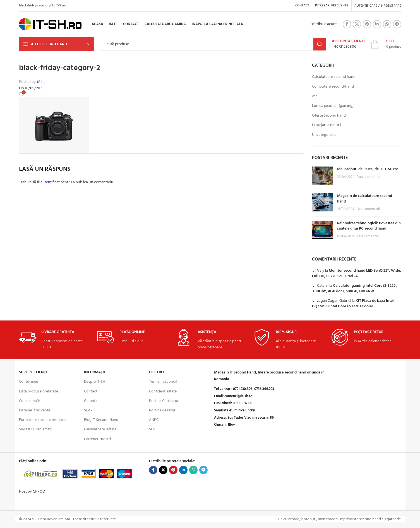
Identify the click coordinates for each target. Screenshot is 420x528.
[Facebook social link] (347, 24)
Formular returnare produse (42, 420)
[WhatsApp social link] (387, 24)
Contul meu (29, 382)
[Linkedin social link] (377, 24)
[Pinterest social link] (367, 24)
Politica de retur (162, 410)
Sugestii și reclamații (36, 429)
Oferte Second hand (329, 116)
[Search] (213, 44)
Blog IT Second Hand (101, 420)
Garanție (91, 401)
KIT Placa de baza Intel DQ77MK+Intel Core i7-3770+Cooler (353, 304)
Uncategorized (324, 135)
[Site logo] (50, 24)
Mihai (42, 82)
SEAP (88, 410)
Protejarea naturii (327, 125)
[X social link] (357, 24)
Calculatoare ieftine (100, 429)
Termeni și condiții (164, 382)
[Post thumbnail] (322, 176)
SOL (152, 429)
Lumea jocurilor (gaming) (333, 106)
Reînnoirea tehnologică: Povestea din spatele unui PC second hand (369, 226)
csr (315, 97)
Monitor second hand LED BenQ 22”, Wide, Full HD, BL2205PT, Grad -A (357, 273)
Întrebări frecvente (35, 410)
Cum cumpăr (30, 401)
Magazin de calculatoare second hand (365, 199)
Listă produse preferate (39, 391)
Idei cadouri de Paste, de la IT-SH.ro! (368, 169)
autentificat (50, 182)
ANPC (154, 420)
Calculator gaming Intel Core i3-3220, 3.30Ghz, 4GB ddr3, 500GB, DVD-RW (354, 289)
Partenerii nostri (97, 439)
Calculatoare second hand (334, 77)
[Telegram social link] (397, 24)
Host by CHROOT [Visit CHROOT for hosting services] (33, 492)
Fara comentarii (368, 177)
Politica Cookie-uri (164, 401)
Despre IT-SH (95, 382)
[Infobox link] (348, 44)
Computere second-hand (333, 87)
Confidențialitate (163, 391)
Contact (91, 391)
